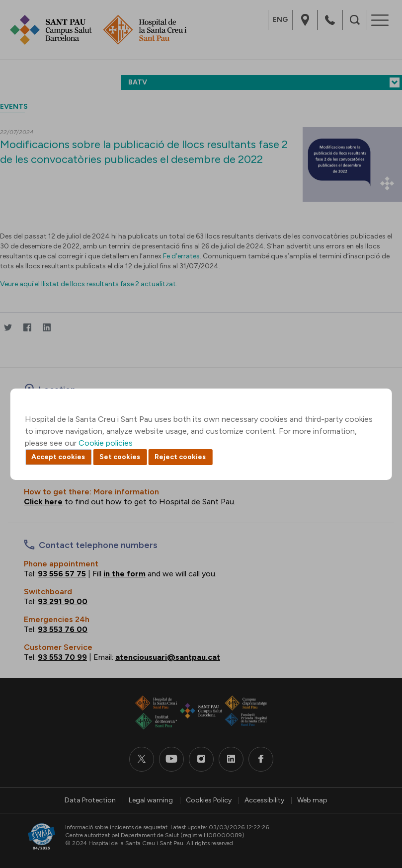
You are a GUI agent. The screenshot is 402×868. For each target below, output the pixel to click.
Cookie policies (106, 443)
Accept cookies (58, 457)
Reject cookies (180, 457)
